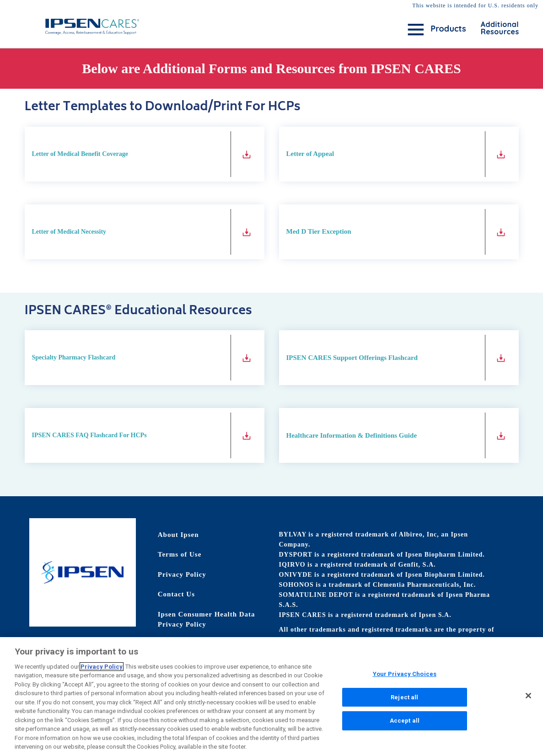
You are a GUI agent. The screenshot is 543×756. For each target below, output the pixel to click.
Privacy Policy (182, 574)
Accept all (405, 721)
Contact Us (176, 594)
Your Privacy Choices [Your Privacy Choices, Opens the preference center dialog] (405, 674)
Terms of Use (180, 554)
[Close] (528, 696)
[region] (271, 697)
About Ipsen (178, 535)
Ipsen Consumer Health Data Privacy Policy (207, 619)
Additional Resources (494, 28)
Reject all (404, 697)
